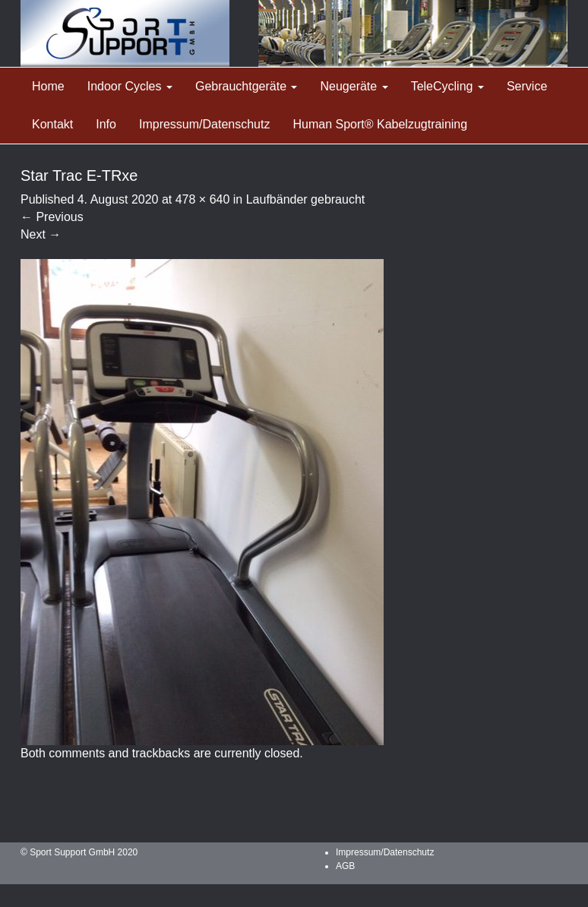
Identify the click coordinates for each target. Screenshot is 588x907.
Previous (52, 217)
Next (41, 234)
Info (106, 124)
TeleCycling (447, 86)
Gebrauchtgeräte (247, 86)
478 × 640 (203, 199)
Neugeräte (354, 86)
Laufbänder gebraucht (306, 199)
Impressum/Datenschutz (205, 124)
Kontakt (52, 124)
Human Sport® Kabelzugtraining (380, 124)
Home (48, 86)
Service (527, 86)
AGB (345, 866)
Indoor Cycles (130, 86)
